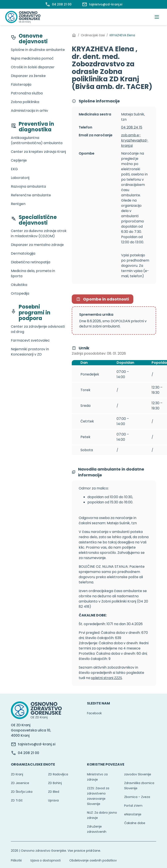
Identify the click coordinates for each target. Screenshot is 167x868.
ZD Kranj (17, 774)
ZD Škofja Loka (22, 792)
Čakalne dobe (135, 823)
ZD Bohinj (55, 783)
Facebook (94, 713)
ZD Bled (54, 792)
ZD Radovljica (58, 774)
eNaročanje (133, 814)
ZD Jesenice (20, 783)
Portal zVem (133, 806)
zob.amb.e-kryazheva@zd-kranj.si (135, 140)
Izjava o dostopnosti (46, 860)
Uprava (53, 800)
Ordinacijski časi (93, 35)
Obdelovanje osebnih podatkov (93, 860)
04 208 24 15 (132, 127)
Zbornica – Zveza (137, 797)
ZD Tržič (17, 800)
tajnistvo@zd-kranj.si (37, 744)
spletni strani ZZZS (107, 678)
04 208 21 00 (28, 753)
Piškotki (16, 860)
